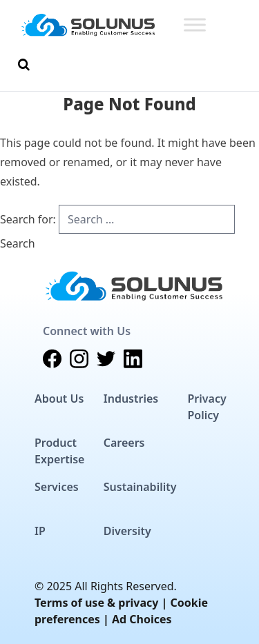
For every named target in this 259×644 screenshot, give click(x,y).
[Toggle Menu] (195, 24)
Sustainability (140, 487)
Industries (131, 399)
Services (57, 487)
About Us (59, 399)
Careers (124, 443)
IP (40, 531)
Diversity (127, 531)
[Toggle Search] (24, 65)
